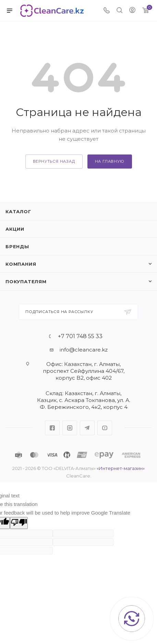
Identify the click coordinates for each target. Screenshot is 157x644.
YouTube (105, 428)
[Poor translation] (19, 523)
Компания (21, 264)
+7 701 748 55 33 (80, 336)
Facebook (52, 428)
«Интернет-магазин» (121, 468)
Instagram (70, 428)
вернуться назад (54, 161)
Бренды (17, 246)
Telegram (87, 428)
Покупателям (26, 281)
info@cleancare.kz (84, 350)
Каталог (18, 211)
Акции (15, 229)
